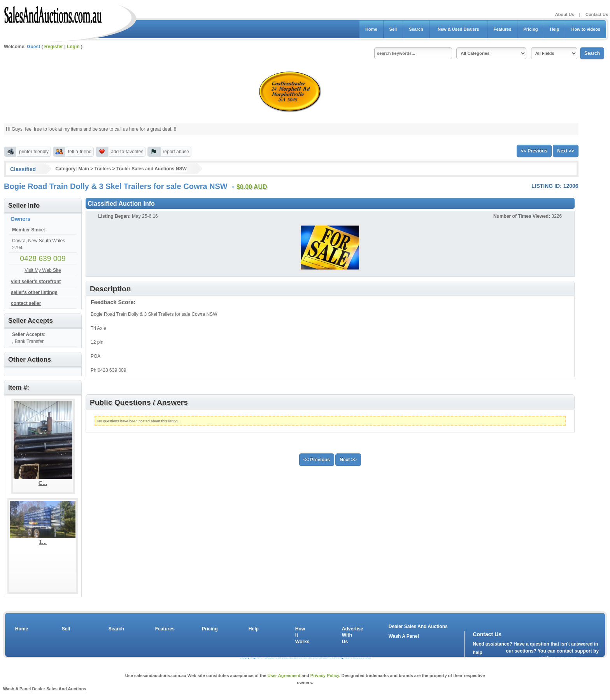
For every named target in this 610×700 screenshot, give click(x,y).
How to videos (586, 29)
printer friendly (34, 152)
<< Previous (534, 151)
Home (371, 29)
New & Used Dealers (458, 29)
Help (555, 29)
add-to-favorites (127, 152)
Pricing (530, 29)
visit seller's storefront (36, 282)
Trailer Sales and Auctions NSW (152, 169)
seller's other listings (34, 292)
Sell (393, 29)
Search (416, 29)
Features (502, 29)
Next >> (565, 151)
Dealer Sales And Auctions (418, 626)
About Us (565, 14)
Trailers (103, 169)
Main (83, 169)
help (478, 653)
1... (43, 542)
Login (73, 47)
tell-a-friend (80, 152)
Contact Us (597, 14)
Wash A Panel (404, 636)
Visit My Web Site (43, 270)
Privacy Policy (325, 675)
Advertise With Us (348, 635)
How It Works (301, 635)
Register (54, 47)
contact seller (26, 303)
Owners (20, 219)
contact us (517, 660)
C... (43, 483)
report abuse (176, 152)
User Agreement (284, 675)
